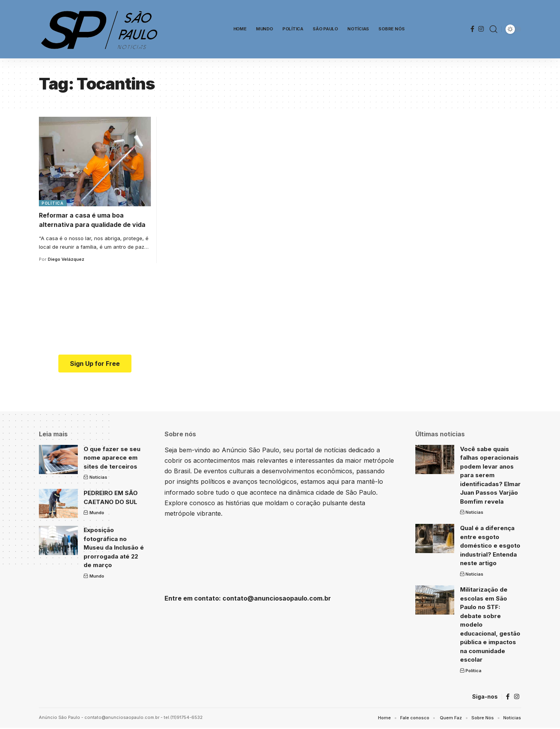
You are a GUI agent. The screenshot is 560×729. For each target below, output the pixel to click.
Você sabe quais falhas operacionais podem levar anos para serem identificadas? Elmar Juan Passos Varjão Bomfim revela (490, 475)
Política (53, 203)
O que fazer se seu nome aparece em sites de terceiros (112, 458)
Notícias (98, 477)
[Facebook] (472, 29)
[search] (493, 29)
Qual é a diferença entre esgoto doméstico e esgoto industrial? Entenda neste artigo (490, 545)
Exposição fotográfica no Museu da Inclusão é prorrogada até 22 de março (114, 547)
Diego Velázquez (66, 259)
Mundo (97, 513)
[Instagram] (481, 29)
